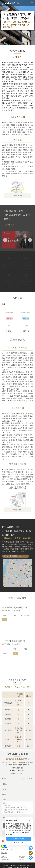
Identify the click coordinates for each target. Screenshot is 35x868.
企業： (5, 781)
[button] (14, 200)
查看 (5, 617)
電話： (5, 787)
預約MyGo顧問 (19, 839)
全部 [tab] (4, 294)
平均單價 (7, 608)
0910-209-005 (18, 761)
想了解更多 (10, 225)
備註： (5, 797)
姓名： (5, 776)
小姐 (31, 776)
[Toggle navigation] (32, 3)
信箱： (5, 792)
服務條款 (4, 847)
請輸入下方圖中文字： (10, 815)
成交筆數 (17, 608)
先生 (24, 776)
